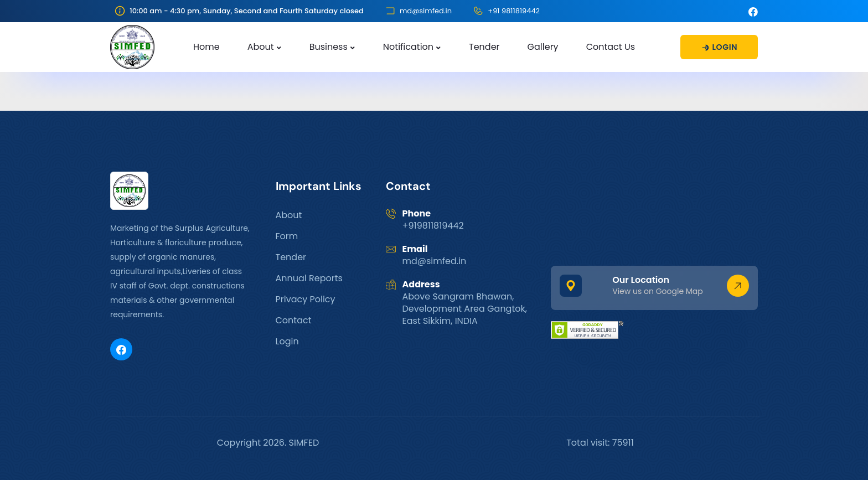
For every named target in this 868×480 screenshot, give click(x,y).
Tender (484, 47)
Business (329, 47)
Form (287, 236)
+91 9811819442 (514, 11)
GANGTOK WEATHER (654, 213)
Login (287, 341)
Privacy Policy (306, 299)
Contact (294, 320)
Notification (408, 47)
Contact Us (611, 47)
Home (206, 47)
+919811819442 (433, 226)
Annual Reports (309, 278)
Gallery (543, 47)
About (261, 47)
